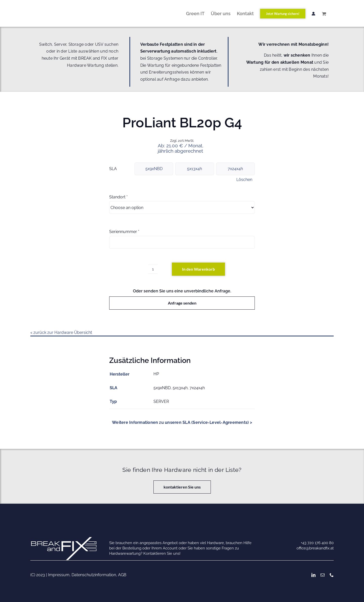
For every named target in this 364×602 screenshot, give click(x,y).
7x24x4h (235, 169)
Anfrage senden (182, 303)
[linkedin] (313, 575)
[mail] (323, 575)
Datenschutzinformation (94, 575)
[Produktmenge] (153, 269)
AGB (122, 575)
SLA (113, 169)
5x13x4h (195, 169)
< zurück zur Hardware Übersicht (61, 332)
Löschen (244, 180)
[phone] (332, 575)
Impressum (59, 575)
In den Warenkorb (198, 269)
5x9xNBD (154, 169)
